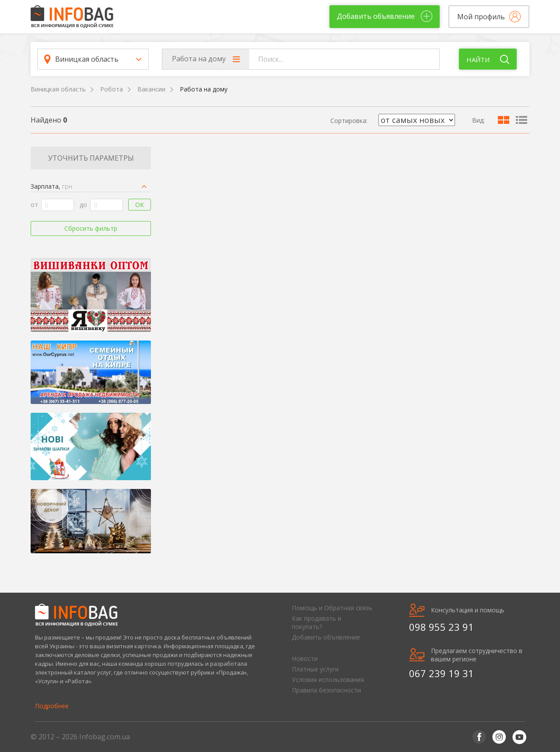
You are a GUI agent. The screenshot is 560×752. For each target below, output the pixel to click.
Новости (305, 659)
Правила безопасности (326, 690)
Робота (112, 89)
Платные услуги (315, 669)
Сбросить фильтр (91, 228)
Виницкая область (58, 89)
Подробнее (52, 706)
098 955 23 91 (441, 627)
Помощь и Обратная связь (332, 608)
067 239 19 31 (441, 673)
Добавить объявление (326, 637)
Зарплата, (51, 186)
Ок (140, 205)
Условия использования (328, 680)
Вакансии (151, 89)
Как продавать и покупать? (317, 622)
